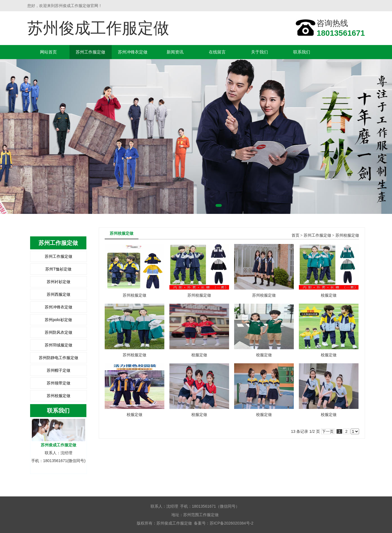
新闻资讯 (175, 52)
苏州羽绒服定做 (59, 345)
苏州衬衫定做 (59, 282)
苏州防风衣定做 (59, 332)
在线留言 (217, 52)
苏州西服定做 (59, 294)
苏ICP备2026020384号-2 (232, 523)
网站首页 (48, 52)
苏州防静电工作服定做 (59, 358)
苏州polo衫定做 (58, 320)
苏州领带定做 (59, 383)
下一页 (328, 431)
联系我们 (302, 52)
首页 (295, 235)
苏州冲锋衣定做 (133, 52)
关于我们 (259, 52)
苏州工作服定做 (90, 52)
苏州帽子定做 (59, 370)
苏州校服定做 (59, 396)
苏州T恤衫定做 (58, 269)
